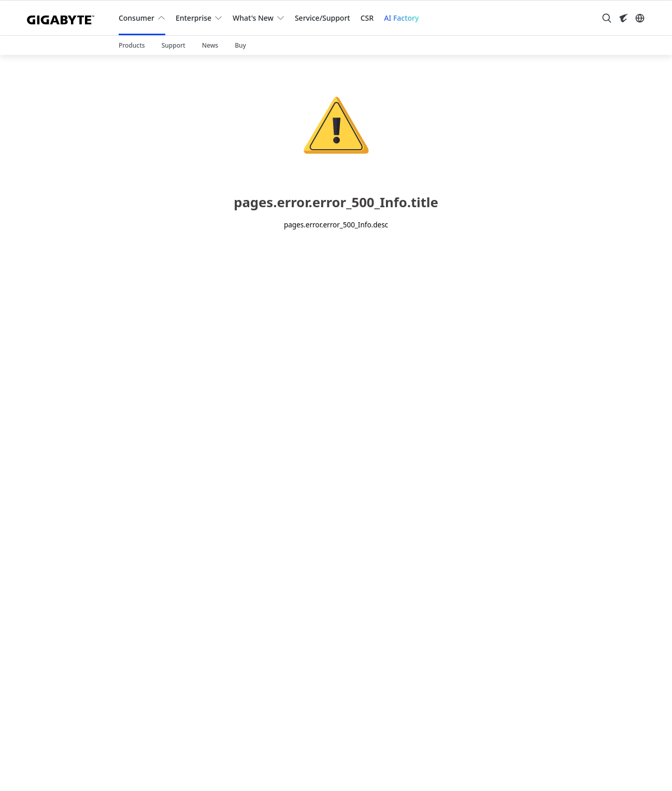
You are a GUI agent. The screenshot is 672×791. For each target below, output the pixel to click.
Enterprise (194, 18)
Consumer (137, 18)
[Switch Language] (640, 18)
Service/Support (323, 18)
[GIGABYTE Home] (65, 18)
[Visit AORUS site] (623, 18)
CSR (367, 18)
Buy (240, 45)
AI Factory (401, 18)
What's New (253, 18)
